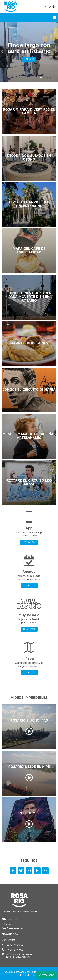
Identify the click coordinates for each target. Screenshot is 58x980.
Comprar (29, 629)
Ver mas (29, 59)
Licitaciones (8, 924)
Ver (29, 586)
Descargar (29, 542)
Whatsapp (46, 975)
